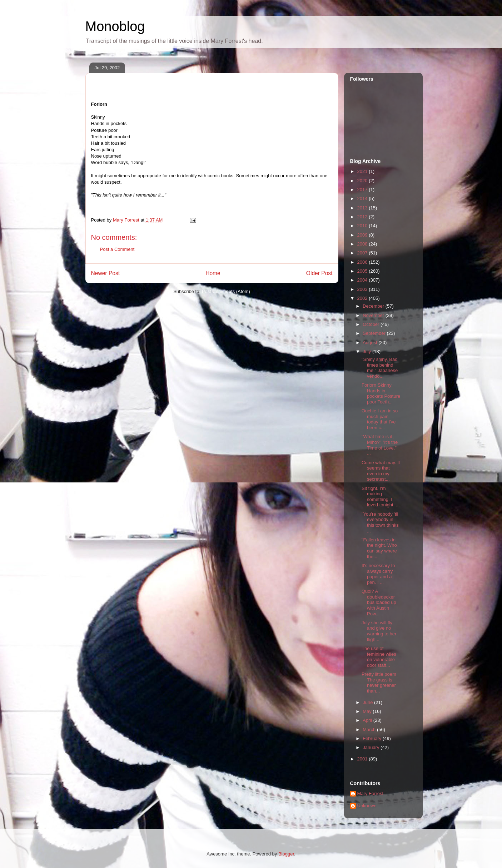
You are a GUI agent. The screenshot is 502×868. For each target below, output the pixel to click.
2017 (363, 190)
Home (213, 273)
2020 (363, 181)
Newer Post (106, 273)
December (374, 306)
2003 (363, 289)
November (374, 315)
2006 (363, 262)
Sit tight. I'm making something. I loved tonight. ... (381, 497)
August (371, 343)
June (368, 702)
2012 (363, 217)
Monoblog (115, 26)
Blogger (286, 854)
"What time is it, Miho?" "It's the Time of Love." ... (380, 445)
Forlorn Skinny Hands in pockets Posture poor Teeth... (381, 393)
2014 (363, 199)
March (370, 730)
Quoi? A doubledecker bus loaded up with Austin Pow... (379, 602)
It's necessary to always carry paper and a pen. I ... (378, 574)
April (368, 720)
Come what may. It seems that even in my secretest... (381, 471)
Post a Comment (117, 249)
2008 (363, 244)
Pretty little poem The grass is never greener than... (379, 683)
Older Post (319, 273)
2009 (363, 235)
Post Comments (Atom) (226, 291)
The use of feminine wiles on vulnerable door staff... (379, 657)
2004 (363, 280)
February (373, 738)
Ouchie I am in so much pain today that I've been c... (380, 419)
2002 (363, 298)
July (367, 351)
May (368, 711)
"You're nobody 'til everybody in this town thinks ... (380, 522)
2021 (363, 171)
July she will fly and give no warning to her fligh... (379, 631)
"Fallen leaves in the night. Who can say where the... (379, 548)
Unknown (367, 806)
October (372, 324)
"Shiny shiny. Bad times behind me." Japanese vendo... (380, 368)
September (375, 333)
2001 (363, 759)
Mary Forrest (371, 793)
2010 (363, 226)
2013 (363, 208)
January (372, 747)
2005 (363, 271)
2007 (363, 253)
